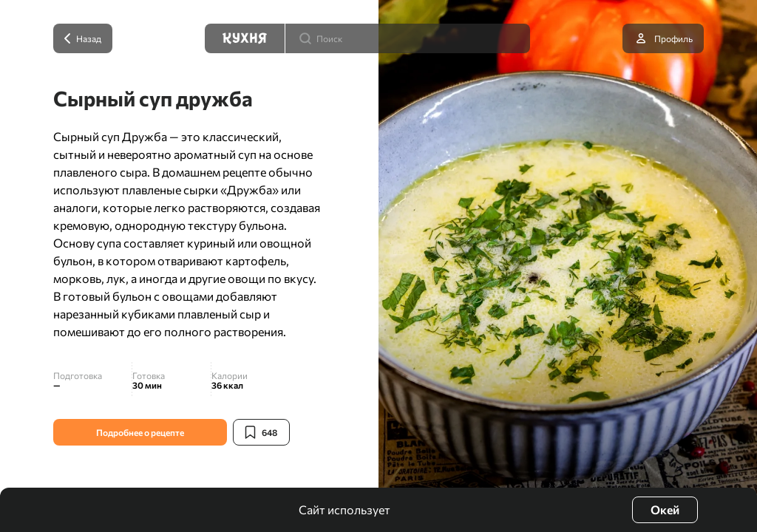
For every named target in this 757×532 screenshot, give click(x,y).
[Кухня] (245, 38)
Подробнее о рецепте (140, 432)
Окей (665, 509)
